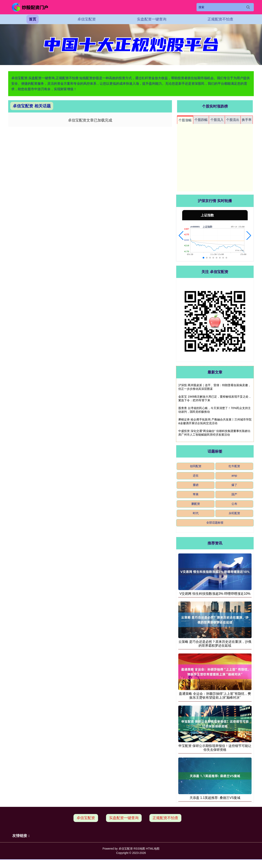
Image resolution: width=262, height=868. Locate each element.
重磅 (196, 485)
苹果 (196, 494)
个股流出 (233, 120)
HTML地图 (153, 849)
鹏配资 (196, 504)
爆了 (234, 485)
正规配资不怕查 (220, 19)
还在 (196, 476)
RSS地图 (139, 849)
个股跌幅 (201, 120)
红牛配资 (234, 466)
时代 (196, 513)
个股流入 (217, 120)
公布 (234, 504)
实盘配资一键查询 (152, 19)
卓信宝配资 (87, 19)
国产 (234, 494)
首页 (33, 19)
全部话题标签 (215, 523)
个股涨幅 (185, 120)
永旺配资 (234, 513)
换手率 (247, 120)
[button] (181, 236)
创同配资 (196, 466)
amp (234, 476)
